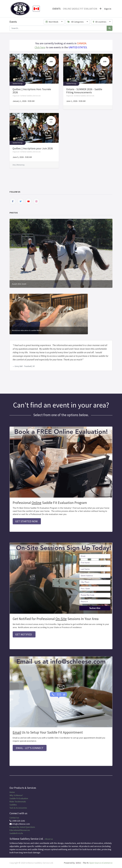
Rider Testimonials (18, 802)
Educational (15, 830)
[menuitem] (57, 9)
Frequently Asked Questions (22, 827)
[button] (101, 9)
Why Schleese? (16, 795)
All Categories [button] (76, 22)
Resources (25, 830)
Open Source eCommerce (101, 863)
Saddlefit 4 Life (16, 833)
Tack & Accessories (18, 808)
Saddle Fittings (18, 84)
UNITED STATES (78, 47)
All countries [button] (100, 22)
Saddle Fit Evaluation (19, 798)
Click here (40, 47)
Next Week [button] (52, 22)
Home (12, 792)
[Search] (110, 28)
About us (49, 839)
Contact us (14, 818)
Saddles (13, 805)
